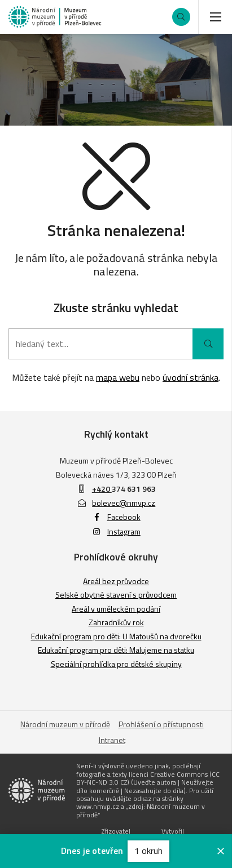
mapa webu (118, 377)
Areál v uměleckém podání (116, 609)
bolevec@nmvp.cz (116, 503)
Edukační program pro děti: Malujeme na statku (116, 650)
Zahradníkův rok (116, 622)
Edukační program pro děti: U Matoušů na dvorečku (116, 636)
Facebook (116, 517)
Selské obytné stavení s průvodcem (116, 595)
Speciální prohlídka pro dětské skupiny (116, 664)
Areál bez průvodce (116, 581)
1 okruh (148, 851)
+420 (102, 489)
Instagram (116, 531)
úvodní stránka (191, 377)
